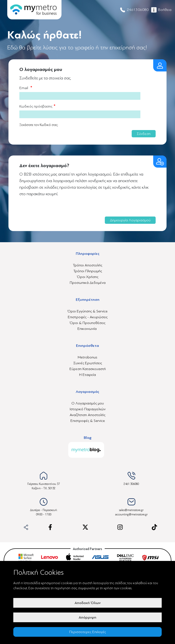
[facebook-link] (50, 527)
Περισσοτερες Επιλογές (87, 632)
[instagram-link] (120, 527)
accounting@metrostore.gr (131, 515)
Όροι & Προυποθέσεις (87, 323)
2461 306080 (131, 484)
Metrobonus (87, 357)
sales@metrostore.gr (131, 510)
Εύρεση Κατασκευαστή (88, 369)
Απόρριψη (87, 617)
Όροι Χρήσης (88, 277)
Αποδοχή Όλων (88, 603)
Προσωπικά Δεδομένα (88, 283)
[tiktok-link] (154, 527)
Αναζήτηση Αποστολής (87, 415)
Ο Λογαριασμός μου (88, 403)
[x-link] (85, 527)
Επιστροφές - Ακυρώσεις (88, 317)
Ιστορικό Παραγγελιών (88, 409)
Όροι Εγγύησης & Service (87, 311)
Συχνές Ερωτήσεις (88, 363)
